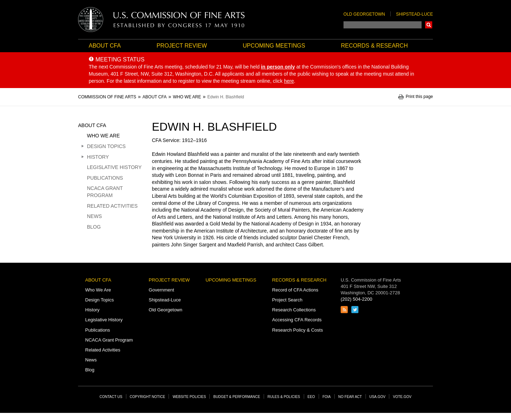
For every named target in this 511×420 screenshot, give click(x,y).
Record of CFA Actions (295, 290)
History (98, 157)
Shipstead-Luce (414, 14)
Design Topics (106, 146)
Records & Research (374, 46)
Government (161, 290)
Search (429, 25)
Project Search (287, 300)
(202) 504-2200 (356, 299)
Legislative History (114, 167)
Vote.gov (402, 397)
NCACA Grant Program (105, 192)
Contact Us (111, 397)
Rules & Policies (284, 397)
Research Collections (294, 310)
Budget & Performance (237, 397)
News (94, 216)
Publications (105, 178)
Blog (94, 227)
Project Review (182, 46)
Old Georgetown (364, 14)
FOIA (327, 397)
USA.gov (378, 397)
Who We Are (103, 136)
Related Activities (112, 206)
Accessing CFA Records (297, 320)
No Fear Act (350, 397)
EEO (311, 397)
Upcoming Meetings (274, 46)
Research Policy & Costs (298, 330)
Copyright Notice (148, 397)
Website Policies (189, 397)
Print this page (419, 97)
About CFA (105, 46)
